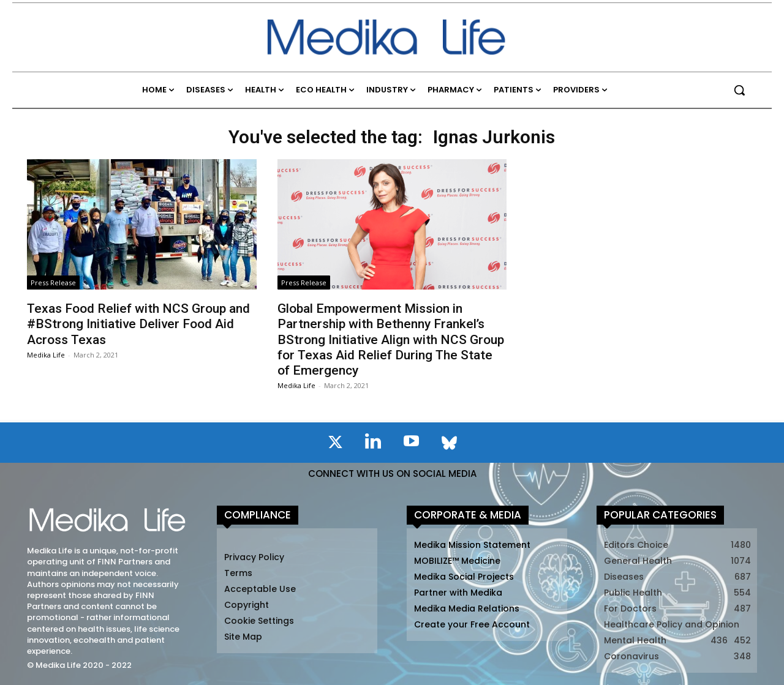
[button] (739, 90)
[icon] (335, 444)
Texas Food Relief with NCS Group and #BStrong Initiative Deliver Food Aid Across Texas (138, 324)
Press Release (53, 283)
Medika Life (46, 355)
